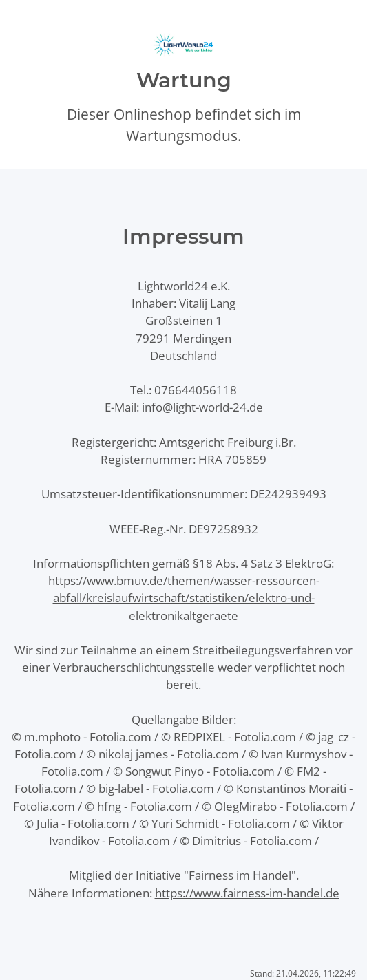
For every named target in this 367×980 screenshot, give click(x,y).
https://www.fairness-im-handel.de (247, 893)
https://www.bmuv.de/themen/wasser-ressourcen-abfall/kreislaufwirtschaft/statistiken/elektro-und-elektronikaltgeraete (184, 598)
